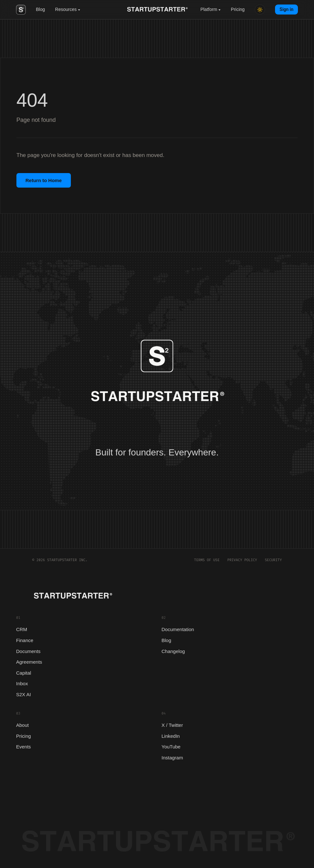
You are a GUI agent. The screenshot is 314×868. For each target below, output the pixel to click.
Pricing (238, 9)
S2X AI (24, 694)
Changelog (173, 651)
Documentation (178, 629)
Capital (24, 673)
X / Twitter (172, 725)
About (22, 725)
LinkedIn (171, 736)
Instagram (172, 758)
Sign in (286, 9)
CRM (22, 629)
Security (273, 560)
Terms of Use (207, 560)
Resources (68, 9)
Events (24, 747)
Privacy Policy (242, 560)
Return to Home (44, 180)
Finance (25, 640)
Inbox (22, 683)
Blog (41, 9)
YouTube (171, 747)
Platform (210, 9)
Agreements (29, 662)
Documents (28, 651)
